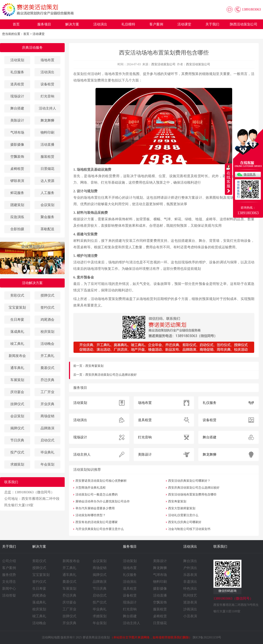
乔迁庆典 (47, 380)
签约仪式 (47, 307)
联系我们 (220, 546)
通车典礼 (17, 368)
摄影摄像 (17, 145)
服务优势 (9, 575)
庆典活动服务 (32, 48)
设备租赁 (47, 84)
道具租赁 (17, 84)
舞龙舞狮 (47, 120)
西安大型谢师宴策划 (182, 508)
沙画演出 (190, 609)
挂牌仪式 (17, 404)
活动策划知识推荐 (87, 470)
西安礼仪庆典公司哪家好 (185, 522)
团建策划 (17, 205)
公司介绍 (9, 561)
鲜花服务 (17, 193)
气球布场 (17, 132)
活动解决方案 (32, 283)
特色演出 (190, 589)
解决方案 (72, 24)
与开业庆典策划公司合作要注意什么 (100, 529)
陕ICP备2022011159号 (207, 637)
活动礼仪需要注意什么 (183, 515)
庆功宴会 (17, 392)
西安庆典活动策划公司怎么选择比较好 (111, 375)
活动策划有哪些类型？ (91, 515)
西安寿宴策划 (94, 366)
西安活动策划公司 (163, 64)
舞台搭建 (17, 108)
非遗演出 (190, 582)
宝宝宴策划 (17, 307)
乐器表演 (190, 575)
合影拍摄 (17, 229)
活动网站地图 (51, 637)
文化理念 (9, 582)
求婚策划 (17, 464)
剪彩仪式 (17, 295)
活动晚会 (47, 344)
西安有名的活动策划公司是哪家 (97, 522)
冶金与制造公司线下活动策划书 (189, 529)
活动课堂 (184, 24)
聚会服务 (47, 217)
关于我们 (212, 24)
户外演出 (190, 568)
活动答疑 (9, 595)
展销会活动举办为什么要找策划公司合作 (103, 501)
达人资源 (47, 181)
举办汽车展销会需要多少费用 (95, 508)
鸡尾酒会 (47, 320)
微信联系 (250, 174)
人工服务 (47, 193)
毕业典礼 (47, 452)
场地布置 (47, 60)
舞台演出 (190, 561)
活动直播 (47, 145)
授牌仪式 (47, 295)
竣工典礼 (17, 344)
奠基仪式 (47, 368)
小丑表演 (190, 616)
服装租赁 (47, 157)
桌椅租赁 (17, 169)
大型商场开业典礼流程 (91, 488)
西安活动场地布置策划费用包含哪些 (192, 495)
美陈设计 (17, 120)
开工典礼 (47, 356)
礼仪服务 (17, 72)
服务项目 (44, 24)
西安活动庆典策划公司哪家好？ (189, 481)
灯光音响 (47, 96)
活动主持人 (47, 108)
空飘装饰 (17, 157)
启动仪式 (47, 440)
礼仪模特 (128, 24)
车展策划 (17, 380)
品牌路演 (47, 428)
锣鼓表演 (17, 181)
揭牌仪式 (17, 428)
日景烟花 (47, 169)
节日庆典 (17, 440)
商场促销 (47, 416)
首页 (16, 24)
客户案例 (156, 24)
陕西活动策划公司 (244, 24)
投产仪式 (17, 452)
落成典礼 (17, 332)
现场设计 (17, 96)
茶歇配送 (47, 229)
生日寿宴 (17, 320)
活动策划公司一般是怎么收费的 (97, 495)
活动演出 (100, 24)
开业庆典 (47, 404)
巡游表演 (190, 602)
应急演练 (17, 217)
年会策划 (47, 464)
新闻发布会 (17, 356)
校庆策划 (47, 332)
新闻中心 (9, 589)
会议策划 (47, 205)
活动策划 (17, 60)
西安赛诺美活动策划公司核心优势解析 (101, 481)
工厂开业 (47, 392)
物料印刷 (47, 132)
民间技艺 (190, 595)
